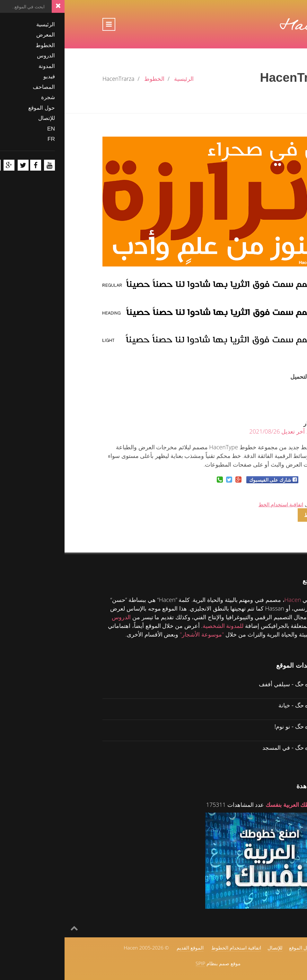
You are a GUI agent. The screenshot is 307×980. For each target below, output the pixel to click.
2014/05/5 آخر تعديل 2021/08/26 (227, 431)
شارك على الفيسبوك (206, 480)
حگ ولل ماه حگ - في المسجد (233, 747)
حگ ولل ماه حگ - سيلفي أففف (232, 684)
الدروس (57, 617)
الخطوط (90, 79)
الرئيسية (119, 79)
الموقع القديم (126, 948)
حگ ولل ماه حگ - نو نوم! (240, 726)
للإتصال (211, 948)
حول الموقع (236, 948)
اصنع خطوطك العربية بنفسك (235, 805)
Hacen (228, 600)
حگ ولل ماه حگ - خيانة (241, 705)
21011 (261, 384)
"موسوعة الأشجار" (137, 634)
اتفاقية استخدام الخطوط (172, 948)
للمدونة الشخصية (159, 626)
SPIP (136, 963)
